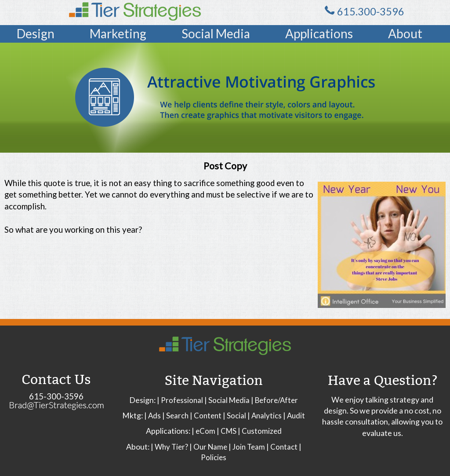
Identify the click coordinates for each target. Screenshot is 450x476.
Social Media (216, 33)
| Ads (152, 416)
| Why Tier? (169, 447)
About (405, 33)
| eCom (203, 431)
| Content (206, 416)
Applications (319, 33)
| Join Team (247, 447)
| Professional (180, 400)
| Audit (294, 416)
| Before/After (274, 400)
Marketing (118, 33)
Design (36, 33)
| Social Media (227, 400)
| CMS (227, 431)
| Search (175, 416)
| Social (234, 416)
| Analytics (265, 416)
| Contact (282, 447)
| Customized (260, 431)
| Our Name (208, 447)
